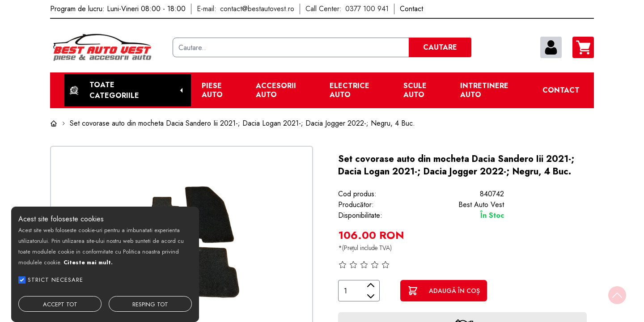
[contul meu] (551, 47)
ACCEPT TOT (60, 304)
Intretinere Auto (484, 90)
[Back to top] (617, 295)
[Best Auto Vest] (108, 47)
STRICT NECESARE (55, 280)
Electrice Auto (350, 90)
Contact (561, 90)
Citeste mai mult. (88, 262)
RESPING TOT (150, 304)
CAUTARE (440, 47)
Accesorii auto (276, 90)
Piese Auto (212, 90)
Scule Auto (415, 90)
